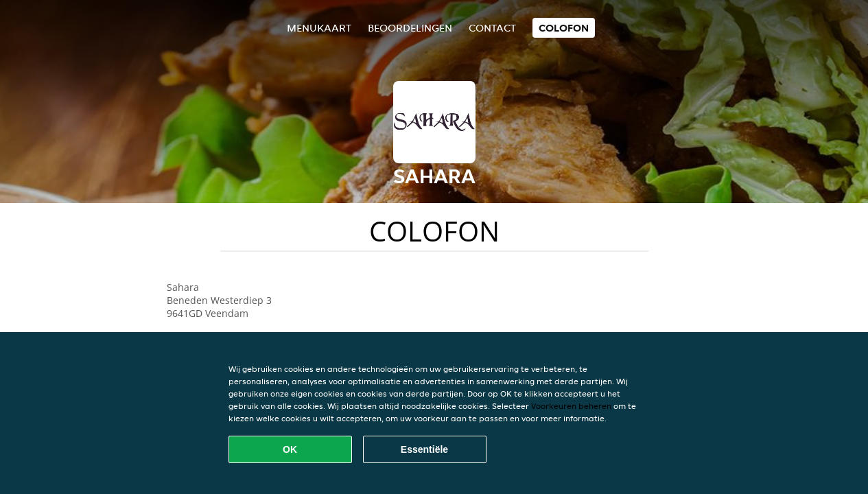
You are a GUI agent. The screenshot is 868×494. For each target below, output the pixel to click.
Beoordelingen (410, 28)
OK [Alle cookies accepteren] (290, 449)
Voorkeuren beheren (571, 406)
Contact (492, 28)
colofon (564, 28)
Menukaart (319, 28)
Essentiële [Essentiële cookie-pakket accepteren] (424, 449)
